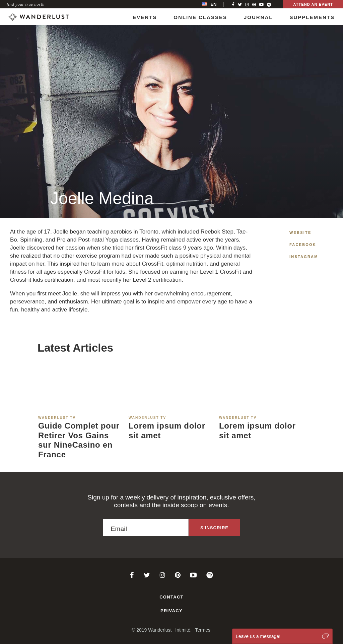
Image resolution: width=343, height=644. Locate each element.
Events (145, 17)
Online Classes (200, 17)
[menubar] (216, 4)
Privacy (171, 611)
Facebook (303, 245)
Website (300, 233)
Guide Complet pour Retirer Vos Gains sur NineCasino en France (79, 440)
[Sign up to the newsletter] (214, 528)
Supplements (312, 17)
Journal (258, 17)
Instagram (304, 257)
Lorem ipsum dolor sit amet (167, 431)
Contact (171, 597)
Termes (203, 630)
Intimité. (183, 630)
